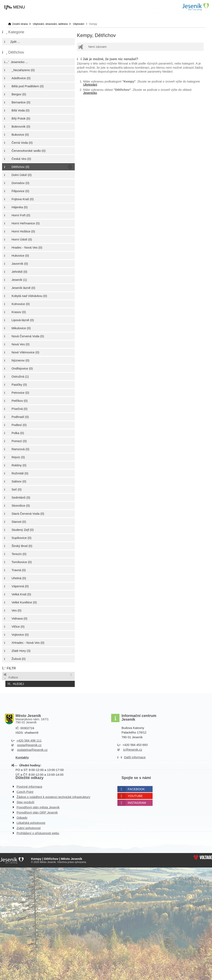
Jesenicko (90, 93)
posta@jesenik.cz (29, 744)
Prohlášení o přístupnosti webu (38, 832)
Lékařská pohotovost (31, 821)
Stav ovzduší (25, 801)
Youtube (135, 795)
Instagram (137, 801)
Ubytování (78, 24)
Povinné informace (29, 785)
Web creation (203, 856)
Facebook (136, 788)
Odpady (22, 816)
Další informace (135, 756)
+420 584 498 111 (29, 739)
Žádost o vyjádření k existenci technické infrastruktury (53, 796)
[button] (15, 7)
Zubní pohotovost (29, 827)
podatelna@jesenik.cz (32, 748)
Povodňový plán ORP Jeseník (37, 811)
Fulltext (11, 676)
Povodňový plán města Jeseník (38, 806)
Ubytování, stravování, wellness (50, 24)
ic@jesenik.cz (133, 748)
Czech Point (25, 790)
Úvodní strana (195, 7)
